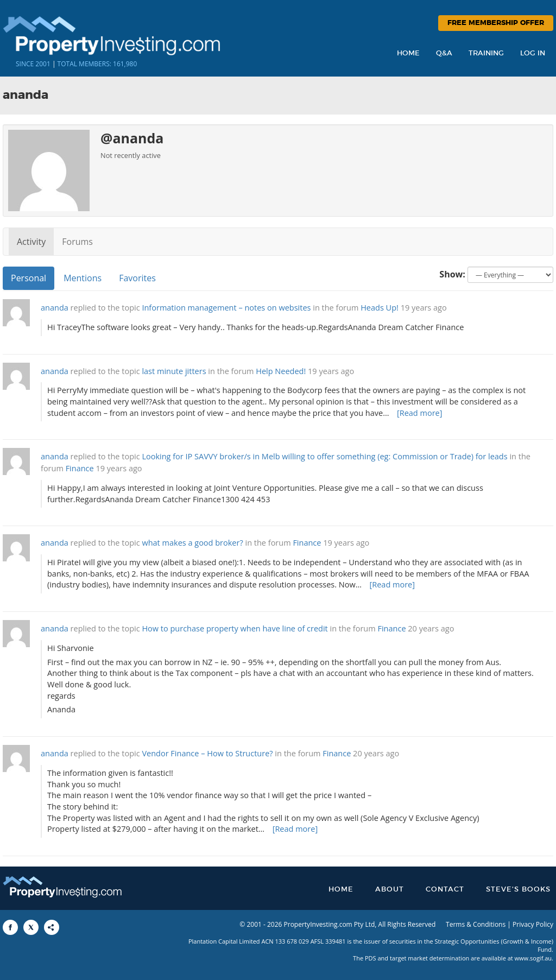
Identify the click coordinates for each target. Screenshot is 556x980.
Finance (80, 468)
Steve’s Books (518, 890)
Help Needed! (281, 371)
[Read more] (420, 413)
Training (486, 53)
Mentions (83, 278)
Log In (533, 53)
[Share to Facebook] (10, 927)
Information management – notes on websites (226, 308)
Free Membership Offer (496, 23)
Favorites (137, 278)
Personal (29, 278)
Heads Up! (380, 308)
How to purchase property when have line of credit (235, 628)
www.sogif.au (533, 958)
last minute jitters (174, 371)
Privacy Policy (533, 924)
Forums (77, 242)
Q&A (444, 53)
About (390, 890)
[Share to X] (31, 927)
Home (408, 53)
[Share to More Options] (52, 927)
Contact (445, 890)
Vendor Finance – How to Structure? (207, 753)
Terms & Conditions (476, 924)
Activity (31, 242)
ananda (55, 308)
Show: (452, 274)
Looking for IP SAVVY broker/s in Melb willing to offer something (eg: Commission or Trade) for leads (324, 456)
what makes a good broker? (192, 543)
